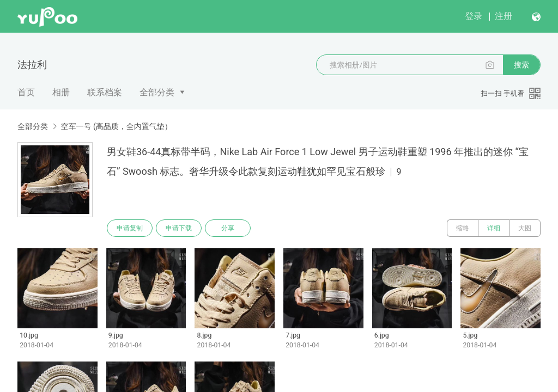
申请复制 (130, 228)
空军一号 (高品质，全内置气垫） (116, 126)
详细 (494, 228)
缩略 (463, 228)
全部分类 (157, 92)
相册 (61, 92)
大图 (525, 228)
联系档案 (105, 92)
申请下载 (179, 228)
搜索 (521, 65)
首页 (26, 92)
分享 (228, 228)
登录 (474, 16)
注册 (504, 16)
